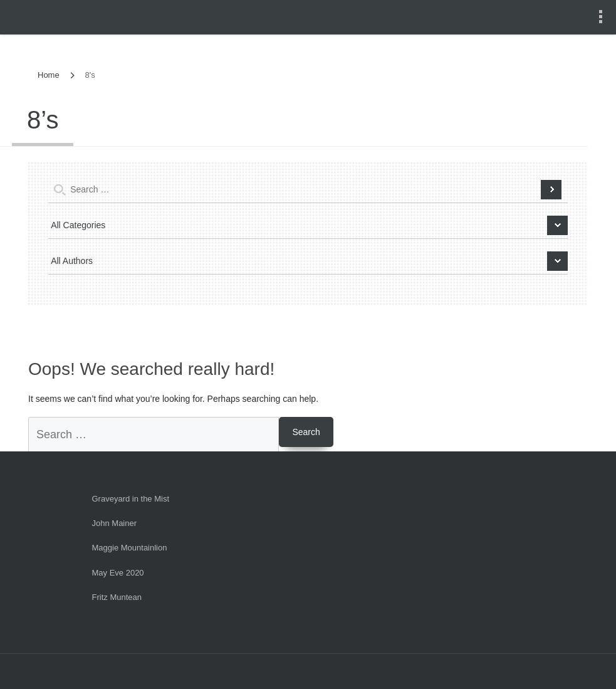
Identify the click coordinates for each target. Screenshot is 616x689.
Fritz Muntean (117, 597)
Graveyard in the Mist (131, 499)
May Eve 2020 (118, 573)
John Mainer (115, 523)
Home (49, 75)
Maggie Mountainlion (130, 548)
